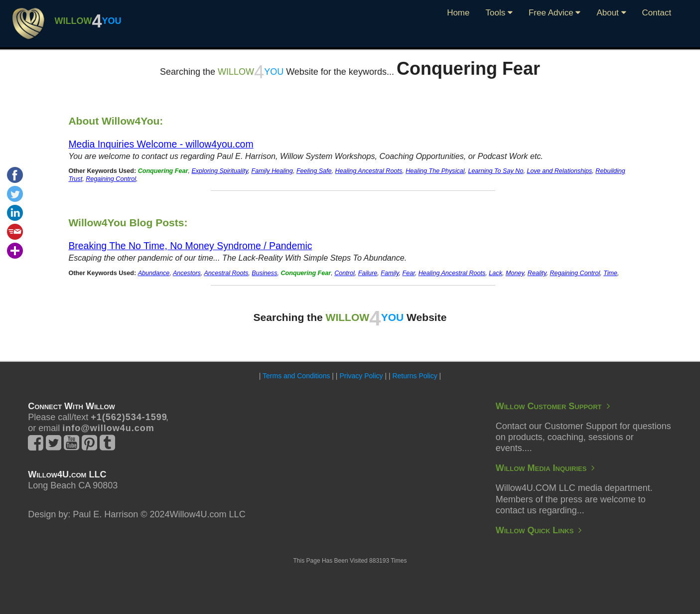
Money (515, 273)
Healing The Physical (435, 171)
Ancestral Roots (226, 273)
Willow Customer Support (553, 406)
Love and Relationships (559, 171)
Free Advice (555, 13)
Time (610, 273)
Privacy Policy (361, 376)
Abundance (154, 273)
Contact (657, 13)
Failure (368, 273)
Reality (537, 273)
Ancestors (187, 273)
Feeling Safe (314, 171)
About (611, 13)
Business (264, 273)
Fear (408, 273)
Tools (499, 13)
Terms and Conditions (296, 376)
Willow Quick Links (539, 530)
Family (390, 273)
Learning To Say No (496, 171)
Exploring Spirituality (219, 171)
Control (345, 273)
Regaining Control (111, 179)
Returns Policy (415, 376)
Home (458, 13)
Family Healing (272, 171)
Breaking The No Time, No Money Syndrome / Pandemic (190, 246)
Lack (495, 273)
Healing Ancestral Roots (369, 171)
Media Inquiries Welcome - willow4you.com (161, 144)
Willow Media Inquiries (545, 468)
